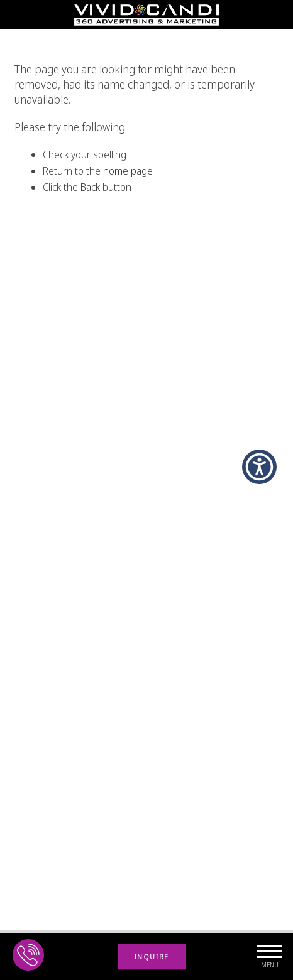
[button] (259, 467)
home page (128, 171)
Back (90, 187)
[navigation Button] (269, 956)
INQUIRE (152, 956)
